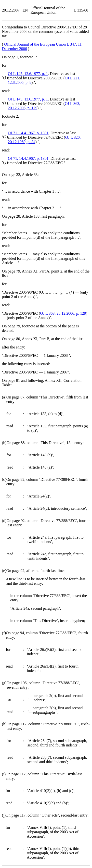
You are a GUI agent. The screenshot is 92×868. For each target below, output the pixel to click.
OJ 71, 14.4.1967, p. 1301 (28, 133)
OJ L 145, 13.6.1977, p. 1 (28, 74)
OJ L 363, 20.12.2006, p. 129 (63, 313)
